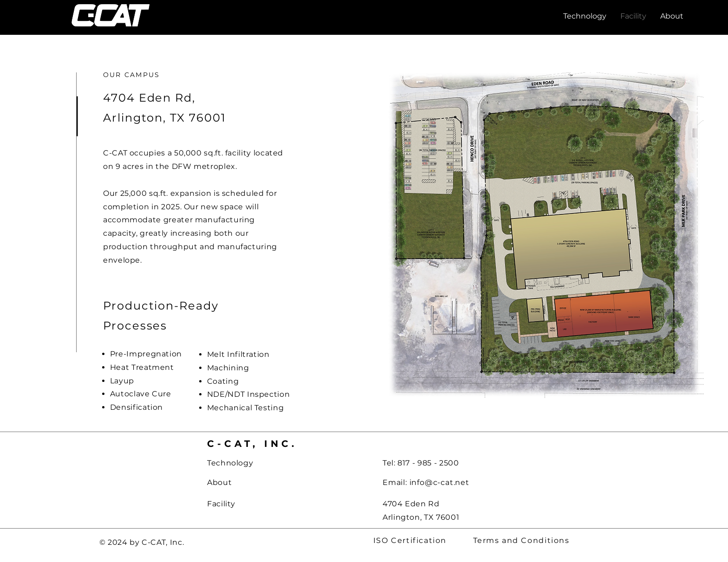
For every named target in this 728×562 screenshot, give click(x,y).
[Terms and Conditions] (522, 540)
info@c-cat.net (439, 482)
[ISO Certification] (411, 540)
